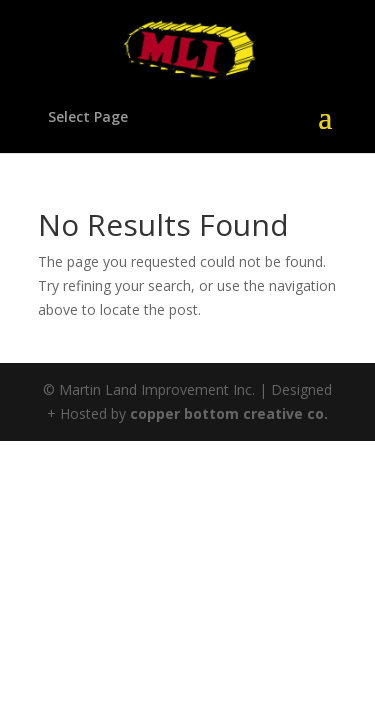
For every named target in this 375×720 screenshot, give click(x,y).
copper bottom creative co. (229, 413)
